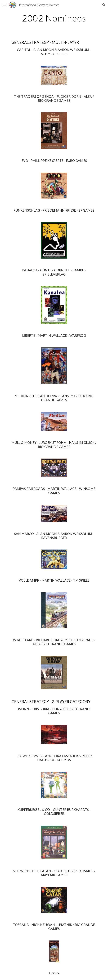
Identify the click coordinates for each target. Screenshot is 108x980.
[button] (4, 5)
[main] (54, 18)
